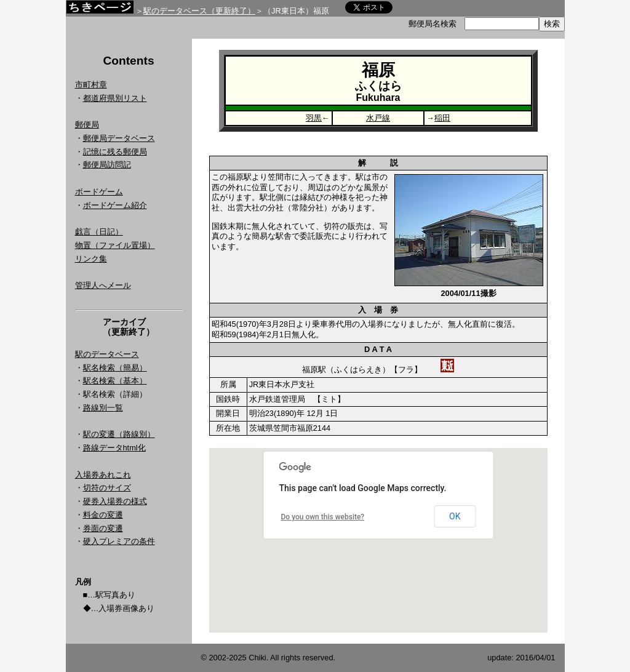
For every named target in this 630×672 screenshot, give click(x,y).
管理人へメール (103, 285)
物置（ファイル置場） (115, 245)
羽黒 (314, 118)
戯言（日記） (99, 232)
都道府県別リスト (115, 98)
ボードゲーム (99, 192)
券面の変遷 (103, 528)
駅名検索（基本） (115, 381)
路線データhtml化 (114, 448)
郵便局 (87, 125)
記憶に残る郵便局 (115, 152)
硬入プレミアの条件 (119, 541)
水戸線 (378, 118)
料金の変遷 (103, 515)
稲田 (442, 118)
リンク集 (91, 259)
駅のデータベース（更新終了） (199, 11)
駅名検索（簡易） (115, 368)
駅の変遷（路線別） (119, 434)
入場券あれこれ (103, 475)
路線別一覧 (103, 408)
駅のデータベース (107, 354)
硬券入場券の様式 (115, 501)
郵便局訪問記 (107, 165)
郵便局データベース (119, 138)
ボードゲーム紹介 (115, 205)
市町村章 (91, 85)
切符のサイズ (107, 488)
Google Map (378, 540)
